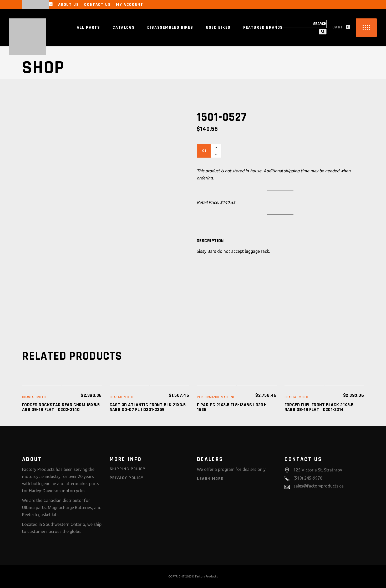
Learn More (210, 479)
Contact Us (97, 5)
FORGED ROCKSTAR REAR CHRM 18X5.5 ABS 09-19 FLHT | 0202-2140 (61, 407)
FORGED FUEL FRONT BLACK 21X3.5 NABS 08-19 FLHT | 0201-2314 (319, 407)
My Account (129, 5)
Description (210, 241)
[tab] (210, 241)
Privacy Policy (127, 478)
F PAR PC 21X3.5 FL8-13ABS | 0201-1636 (232, 407)
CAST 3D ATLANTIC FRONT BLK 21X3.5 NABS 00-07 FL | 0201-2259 (148, 407)
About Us (69, 5)
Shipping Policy (128, 469)
